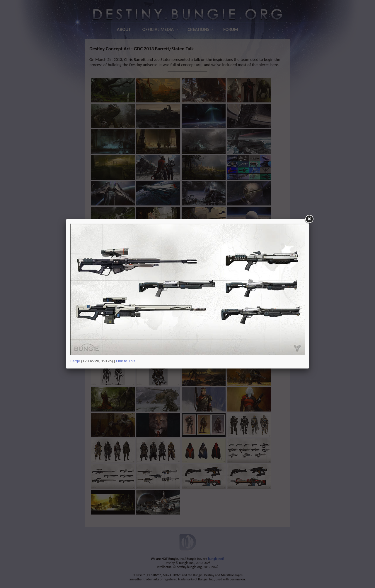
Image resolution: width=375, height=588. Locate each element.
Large (75, 361)
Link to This (126, 361)
